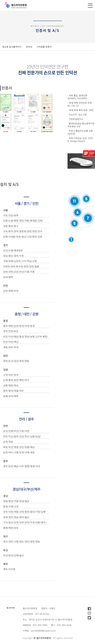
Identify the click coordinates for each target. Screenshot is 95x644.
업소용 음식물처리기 (12, 47)
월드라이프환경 (44, 638)
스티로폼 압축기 (44, 47)
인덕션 (29, 47)
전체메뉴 (90, 6)
